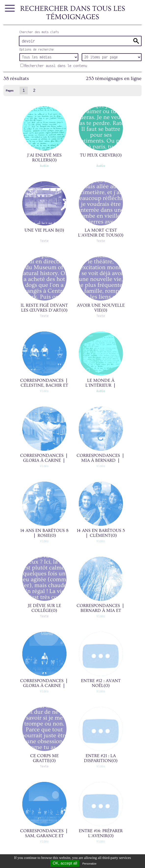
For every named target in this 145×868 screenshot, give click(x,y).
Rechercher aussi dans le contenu (54, 66)
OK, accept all (65, 863)
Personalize (89, 864)
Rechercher (136, 41)
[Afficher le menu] (10, 9)
